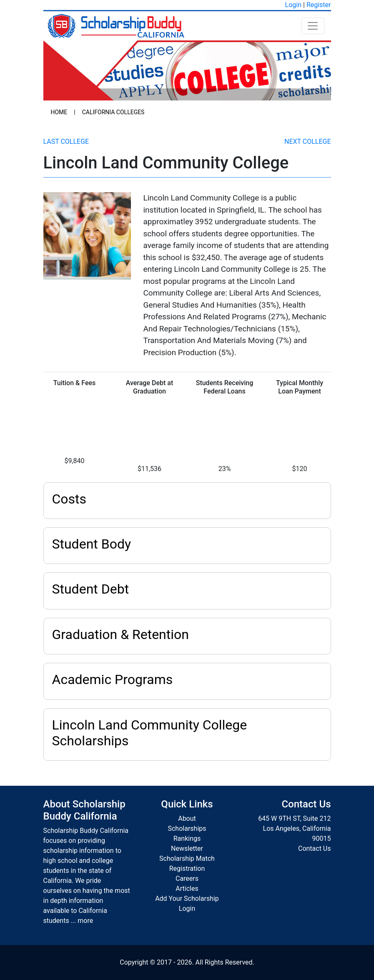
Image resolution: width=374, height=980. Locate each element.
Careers (187, 878)
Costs (69, 499)
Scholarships (187, 828)
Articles (187, 889)
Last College (66, 142)
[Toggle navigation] (313, 26)
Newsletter (187, 848)
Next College (307, 142)
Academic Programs (113, 679)
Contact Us (315, 848)
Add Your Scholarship (187, 899)
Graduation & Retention (120, 634)
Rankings (187, 838)
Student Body (92, 544)
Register (319, 5)
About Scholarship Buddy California (84, 810)
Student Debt (91, 589)
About (187, 818)
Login (293, 5)
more (85, 921)
